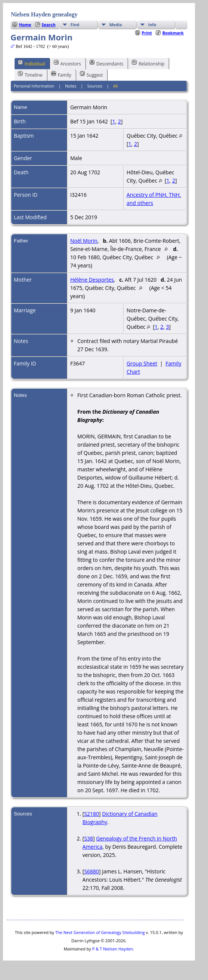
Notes (71, 86)
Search (49, 24)
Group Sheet (142, 363)
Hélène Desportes (92, 280)
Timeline (30, 74)
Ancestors (67, 63)
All (116, 86)
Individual (32, 63)
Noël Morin (84, 241)
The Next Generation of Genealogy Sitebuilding (100, 932)
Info (152, 24)
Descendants (106, 63)
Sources (95, 86)
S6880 (91, 871)
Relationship (148, 63)
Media (116, 24)
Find (75, 24)
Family (61, 74)
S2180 (91, 814)
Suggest (91, 74)
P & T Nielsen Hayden (113, 949)
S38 (89, 838)
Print (147, 33)
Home (25, 24)
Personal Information (34, 86)
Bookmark (173, 33)
